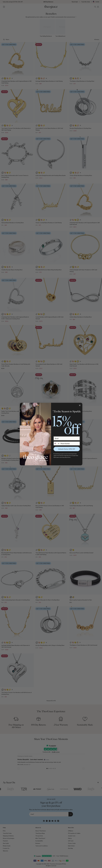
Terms (69, 457)
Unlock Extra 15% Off (67, 449)
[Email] (67, 438)
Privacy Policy (64, 457)
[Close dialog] (80, 405)
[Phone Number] (70, 443)
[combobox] (57, 443)
